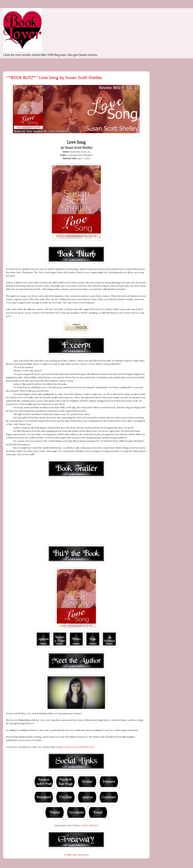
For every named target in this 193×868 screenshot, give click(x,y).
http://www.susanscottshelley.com (76, 747)
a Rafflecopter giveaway (76, 855)
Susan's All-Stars (90, 826)
